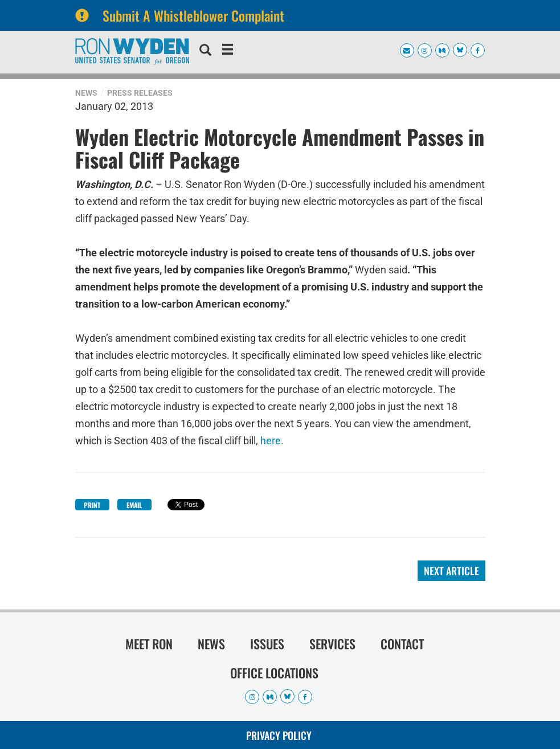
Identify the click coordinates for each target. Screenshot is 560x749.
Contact (402, 644)
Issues (267, 644)
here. (272, 439)
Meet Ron (149, 644)
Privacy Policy (279, 735)
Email (134, 505)
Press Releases (140, 93)
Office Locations (274, 673)
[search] (205, 51)
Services (332, 644)
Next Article (451, 571)
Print (92, 505)
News (86, 93)
